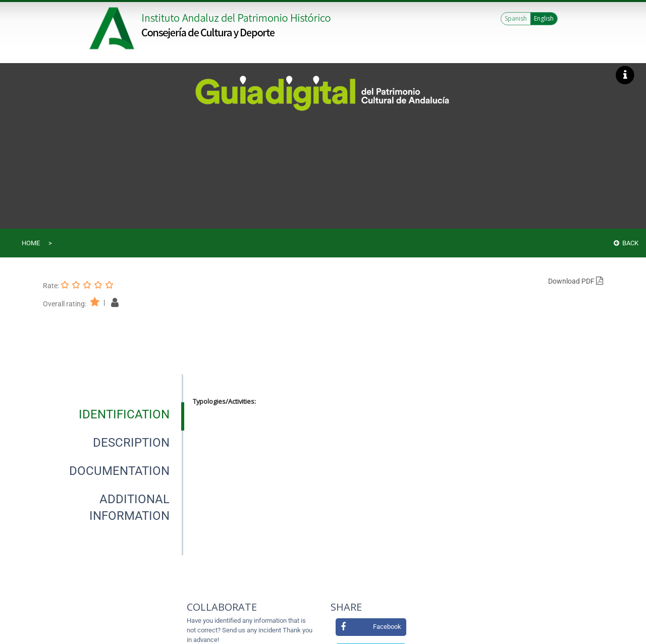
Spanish (516, 18)
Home (31, 243)
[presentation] (113, 414)
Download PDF (576, 281)
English (544, 18)
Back (626, 243)
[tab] (124, 414)
